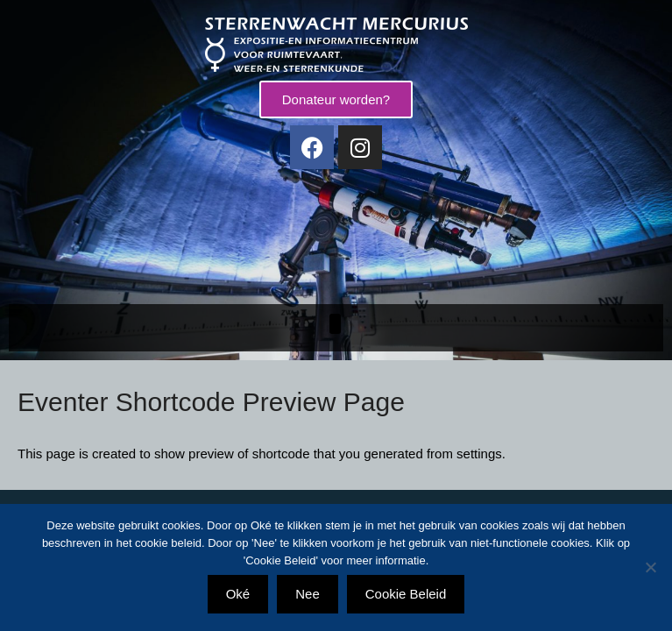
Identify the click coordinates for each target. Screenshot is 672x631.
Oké (238, 594)
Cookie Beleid (406, 594)
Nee (308, 594)
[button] (335, 324)
